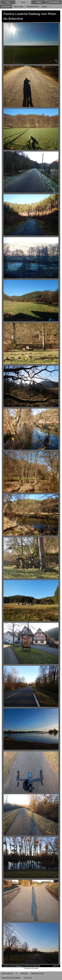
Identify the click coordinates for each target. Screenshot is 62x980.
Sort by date (6, 7)
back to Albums (7, 973)
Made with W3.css (38, 973)
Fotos (23, 2)
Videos (39, 2)
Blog (8, 2)
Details (44, 7)
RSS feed (24, 973)
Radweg (19, 966)
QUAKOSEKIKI (54, 2)
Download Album (33, 7)
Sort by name (18, 7)
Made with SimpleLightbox (11, 978)
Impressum (28, 978)
